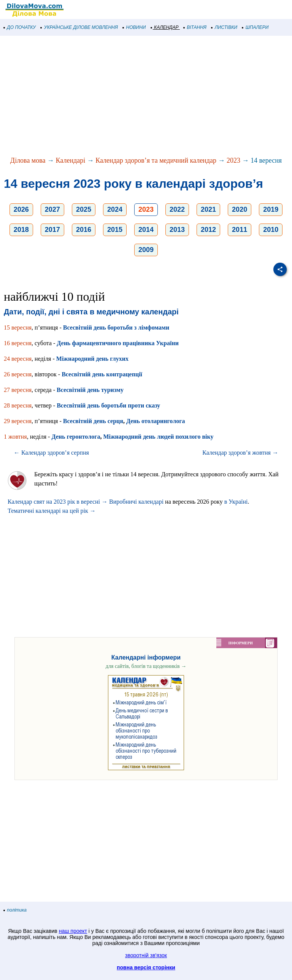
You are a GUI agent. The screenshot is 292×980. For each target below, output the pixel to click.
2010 (271, 230)
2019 (271, 209)
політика (15, 910)
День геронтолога (76, 437)
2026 (21, 209)
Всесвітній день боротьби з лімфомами (116, 327)
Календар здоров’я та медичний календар (156, 160)
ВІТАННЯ (195, 27)
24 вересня (18, 359)
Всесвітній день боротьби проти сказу (108, 405)
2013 (177, 230)
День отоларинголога (156, 421)
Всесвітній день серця (93, 421)
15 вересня (18, 327)
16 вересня (18, 343)
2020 (240, 209)
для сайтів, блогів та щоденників (146, 666)
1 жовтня (15, 437)
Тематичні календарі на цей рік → (52, 511)
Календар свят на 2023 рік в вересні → (58, 502)
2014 (146, 230)
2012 (208, 230)
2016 (84, 230)
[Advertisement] (146, 97)
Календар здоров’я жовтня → (240, 453)
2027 (52, 209)
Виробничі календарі (136, 502)
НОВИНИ (134, 27)
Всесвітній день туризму (90, 390)
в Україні (236, 502)
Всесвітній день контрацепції (102, 374)
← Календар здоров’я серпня (51, 453)
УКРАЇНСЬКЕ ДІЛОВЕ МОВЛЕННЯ (79, 27)
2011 (240, 230)
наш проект (73, 931)
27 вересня (18, 390)
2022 (177, 209)
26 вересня (18, 374)
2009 (146, 250)
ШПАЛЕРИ (255, 27)
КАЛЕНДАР (165, 27)
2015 (115, 230)
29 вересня (18, 421)
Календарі (71, 160)
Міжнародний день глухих (92, 359)
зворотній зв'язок (146, 955)
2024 (115, 209)
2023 (233, 160)
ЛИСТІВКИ (224, 27)
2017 (52, 230)
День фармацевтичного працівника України (118, 343)
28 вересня (18, 405)
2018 (21, 230)
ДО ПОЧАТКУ (20, 27)
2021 (208, 209)
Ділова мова (28, 160)
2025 (84, 209)
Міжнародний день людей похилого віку (158, 437)
